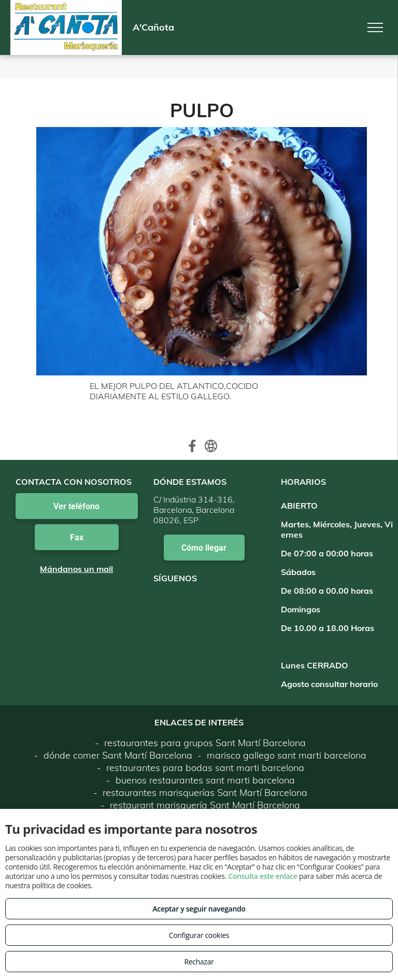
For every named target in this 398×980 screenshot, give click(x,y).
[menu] (375, 27)
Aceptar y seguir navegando (199, 909)
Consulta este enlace (262, 876)
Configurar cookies (199, 935)
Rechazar (199, 962)
